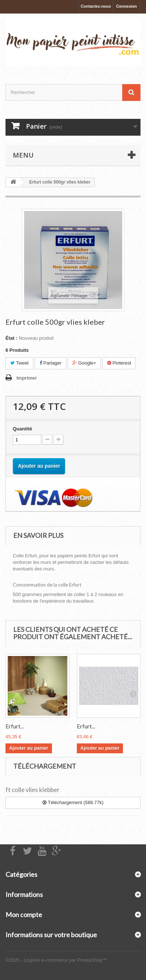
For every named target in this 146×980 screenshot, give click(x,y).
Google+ (84, 363)
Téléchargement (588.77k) (73, 802)
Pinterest (119, 363)
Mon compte (24, 915)
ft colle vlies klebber (33, 790)
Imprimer (27, 378)
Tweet (19, 363)
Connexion (126, 6)
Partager (50, 363)
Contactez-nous (96, 6)
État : (12, 338)
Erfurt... (15, 726)
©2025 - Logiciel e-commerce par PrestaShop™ (56, 960)
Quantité (23, 429)
